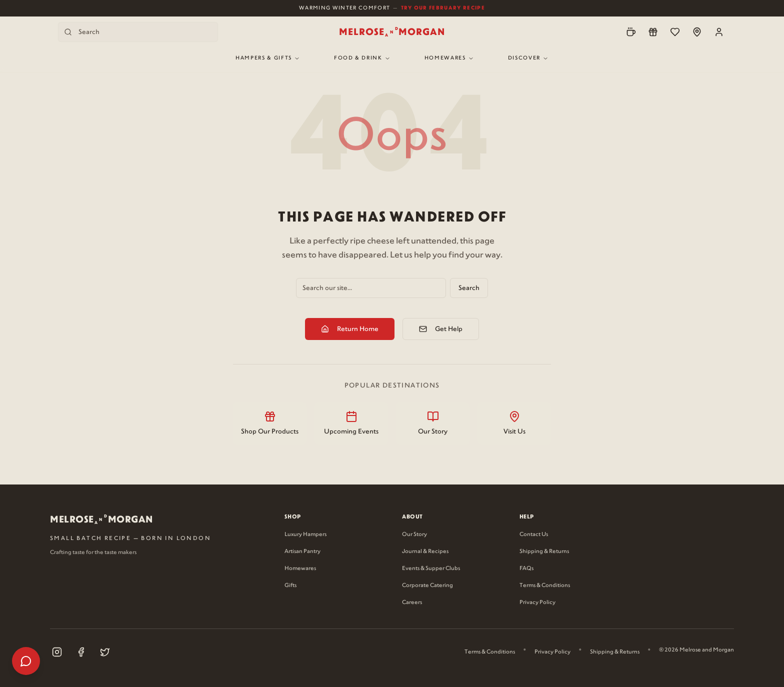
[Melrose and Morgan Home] (392, 32)
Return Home (350, 329)
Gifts (290, 585)
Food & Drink (362, 58)
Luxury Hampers (305, 534)
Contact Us (534, 534)
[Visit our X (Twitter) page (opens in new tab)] (105, 652)
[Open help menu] (26, 661)
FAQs (526, 568)
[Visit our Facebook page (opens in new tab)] (81, 652)
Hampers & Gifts (268, 58)
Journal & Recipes (425, 551)
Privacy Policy (537, 602)
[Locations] (697, 32)
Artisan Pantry (302, 551)
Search (469, 288)
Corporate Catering (427, 585)
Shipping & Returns (544, 551)
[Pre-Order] (631, 32)
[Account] (719, 32)
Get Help (441, 329)
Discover (528, 58)
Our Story (414, 534)
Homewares (449, 58)
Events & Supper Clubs (431, 568)
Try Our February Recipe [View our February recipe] (443, 8)
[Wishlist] (675, 32)
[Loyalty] (653, 32)
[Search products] (138, 32)
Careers (412, 602)
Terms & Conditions (545, 585)
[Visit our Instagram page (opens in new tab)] (57, 652)
